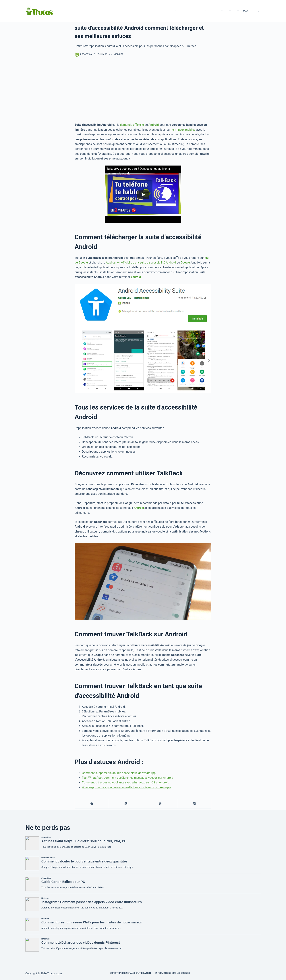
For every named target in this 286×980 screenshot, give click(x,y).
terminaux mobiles (183, 130)
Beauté (127, 11)
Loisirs (69, 11)
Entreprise (204, 11)
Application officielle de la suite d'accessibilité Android (141, 263)
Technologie (89, 11)
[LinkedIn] (194, 804)
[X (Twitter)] (126, 804)
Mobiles (118, 54)
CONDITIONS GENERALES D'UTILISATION (130, 973)
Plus (248, 11)
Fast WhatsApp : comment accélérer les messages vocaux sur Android (127, 778)
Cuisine (185, 11)
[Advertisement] (143, 90)
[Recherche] (259, 11)
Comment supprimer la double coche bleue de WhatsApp (119, 773)
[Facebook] (92, 804)
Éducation (167, 11)
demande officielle (132, 125)
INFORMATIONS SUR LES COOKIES (173, 973)
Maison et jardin (228, 11)
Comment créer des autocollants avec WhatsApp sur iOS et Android (126, 782)
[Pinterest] (160, 804)
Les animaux (146, 11)
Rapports (110, 11)
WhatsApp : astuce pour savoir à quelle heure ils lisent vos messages (126, 787)
